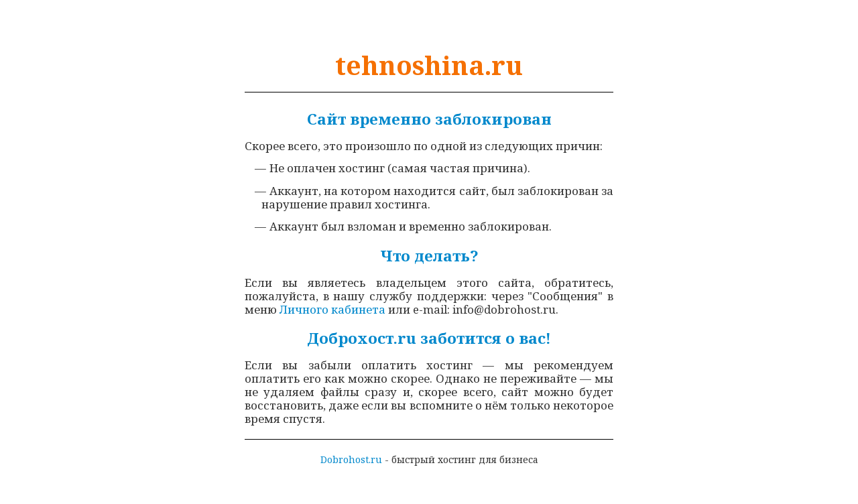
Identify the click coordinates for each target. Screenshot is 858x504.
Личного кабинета (332, 309)
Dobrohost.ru (351, 459)
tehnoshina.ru (429, 65)
